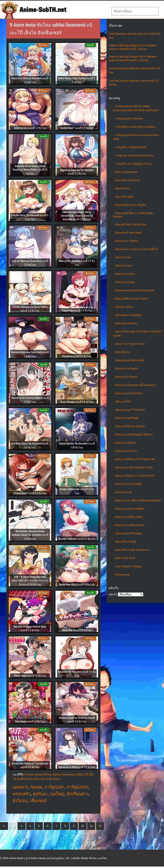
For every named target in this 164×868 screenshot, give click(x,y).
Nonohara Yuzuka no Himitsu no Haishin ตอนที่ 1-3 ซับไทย (77, 719)
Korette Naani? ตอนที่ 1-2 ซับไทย (77, 128)
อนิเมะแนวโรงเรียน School (130, 525)
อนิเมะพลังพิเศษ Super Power (131, 299)
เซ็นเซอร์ (38, 801)
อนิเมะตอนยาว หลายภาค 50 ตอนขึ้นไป (137, 249)
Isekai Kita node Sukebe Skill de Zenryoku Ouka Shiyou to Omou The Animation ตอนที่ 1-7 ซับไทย (77, 215)
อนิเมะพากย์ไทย (124, 307)
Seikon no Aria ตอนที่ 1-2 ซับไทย (30, 128)
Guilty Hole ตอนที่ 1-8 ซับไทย (77, 630)
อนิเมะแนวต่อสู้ (123, 492)
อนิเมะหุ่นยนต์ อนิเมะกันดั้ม (130, 360)
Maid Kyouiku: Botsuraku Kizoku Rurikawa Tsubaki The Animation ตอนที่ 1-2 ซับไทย (30, 535)
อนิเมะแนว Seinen (125, 443)
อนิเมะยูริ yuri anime (126, 323)
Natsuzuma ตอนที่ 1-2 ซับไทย (77, 356)
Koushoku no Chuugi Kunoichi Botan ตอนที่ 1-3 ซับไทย (30, 628)
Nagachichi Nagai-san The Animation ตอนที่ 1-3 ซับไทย (77, 172)
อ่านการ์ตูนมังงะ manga (128, 566)
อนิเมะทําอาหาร (124, 266)
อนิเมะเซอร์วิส (123, 402)
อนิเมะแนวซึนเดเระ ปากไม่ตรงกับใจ (135, 476)
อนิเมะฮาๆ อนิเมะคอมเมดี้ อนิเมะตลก (135, 385)
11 (91, 826)
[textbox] (135, 11)
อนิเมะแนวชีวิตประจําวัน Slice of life (135, 459)
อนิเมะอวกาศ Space (126, 369)
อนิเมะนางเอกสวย (125, 274)
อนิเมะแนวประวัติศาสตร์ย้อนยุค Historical (138, 500)
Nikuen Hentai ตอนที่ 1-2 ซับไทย (30, 676)
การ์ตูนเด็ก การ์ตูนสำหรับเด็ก (131, 147)
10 (82, 826)
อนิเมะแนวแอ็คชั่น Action (129, 517)
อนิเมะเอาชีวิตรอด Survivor (130, 426)
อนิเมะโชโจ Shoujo (126, 542)
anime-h (20, 787)
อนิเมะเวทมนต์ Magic (127, 418)
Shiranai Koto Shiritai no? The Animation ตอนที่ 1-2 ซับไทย (30, 765)
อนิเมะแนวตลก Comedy (128, 484)
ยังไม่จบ (20, 801)
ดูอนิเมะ (40, 794)
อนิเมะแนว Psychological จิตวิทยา (134, 435)
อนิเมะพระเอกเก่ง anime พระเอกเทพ (135, 290)
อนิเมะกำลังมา (123, 189)
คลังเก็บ (113, 595)
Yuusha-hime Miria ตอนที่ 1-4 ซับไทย (77, 584)
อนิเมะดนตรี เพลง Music (128, 233)
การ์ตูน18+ (54, 787)
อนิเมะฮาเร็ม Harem (126, 377)
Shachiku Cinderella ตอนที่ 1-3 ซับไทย (77, 539)
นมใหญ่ (57, 794)
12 (100, 826)
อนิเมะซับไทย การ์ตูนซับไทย (130, 224)
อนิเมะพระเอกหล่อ (125, 282)
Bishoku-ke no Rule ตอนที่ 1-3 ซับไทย (77, 767)
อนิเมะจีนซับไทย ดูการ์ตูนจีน (131, 205)
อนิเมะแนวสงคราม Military (130, 509)
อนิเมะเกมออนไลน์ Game (129, 393)
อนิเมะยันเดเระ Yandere (128, 315)
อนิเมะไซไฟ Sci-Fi (125, 558)
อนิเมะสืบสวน (122, 352)
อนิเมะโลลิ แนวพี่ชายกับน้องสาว (133, 550)
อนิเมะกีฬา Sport (124, 197)
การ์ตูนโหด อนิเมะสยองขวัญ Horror (134, 156)
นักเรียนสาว (77, 794)
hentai (36, 787)
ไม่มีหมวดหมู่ (122, 575)
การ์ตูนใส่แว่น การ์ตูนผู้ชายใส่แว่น (134, 164)
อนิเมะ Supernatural (126, 172)
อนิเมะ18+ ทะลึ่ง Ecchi (127, 180)
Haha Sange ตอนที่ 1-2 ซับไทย (30, 721)
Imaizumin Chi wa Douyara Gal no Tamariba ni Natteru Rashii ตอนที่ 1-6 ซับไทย (30, 170)
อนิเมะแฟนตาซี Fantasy (128, 533)
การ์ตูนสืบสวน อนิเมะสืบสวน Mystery (135, 127)
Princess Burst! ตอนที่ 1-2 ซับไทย (30, 493)
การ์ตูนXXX (77, 787)
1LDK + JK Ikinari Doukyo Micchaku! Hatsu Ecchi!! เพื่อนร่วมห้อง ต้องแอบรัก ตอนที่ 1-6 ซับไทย (30, 580)
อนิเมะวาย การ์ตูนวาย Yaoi (130, 344)
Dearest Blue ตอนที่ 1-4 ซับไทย (77, 310)
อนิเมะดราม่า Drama (126, 241)
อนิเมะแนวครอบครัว (126, 451)
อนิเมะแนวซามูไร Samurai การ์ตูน (134, 467)
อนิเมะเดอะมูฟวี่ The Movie (130, 410)
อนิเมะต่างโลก (123, 257)
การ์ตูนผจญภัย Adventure (129, 119)
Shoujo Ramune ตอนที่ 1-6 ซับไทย (77, 402)
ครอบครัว (22, 794)
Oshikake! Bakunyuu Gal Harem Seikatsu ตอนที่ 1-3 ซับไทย (30, 309)
